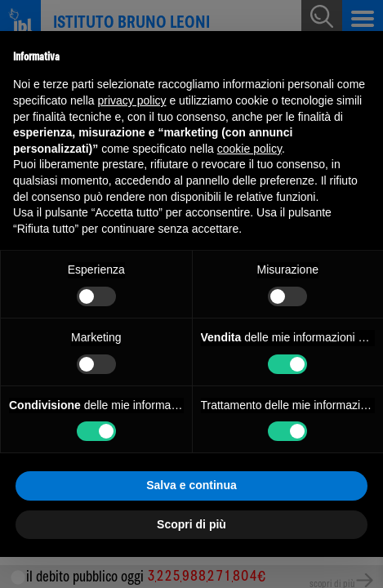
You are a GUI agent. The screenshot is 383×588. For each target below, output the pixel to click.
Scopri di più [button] (191, 524)
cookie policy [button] (249, 149)
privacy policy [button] (132, 100)
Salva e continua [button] (191, 485)
